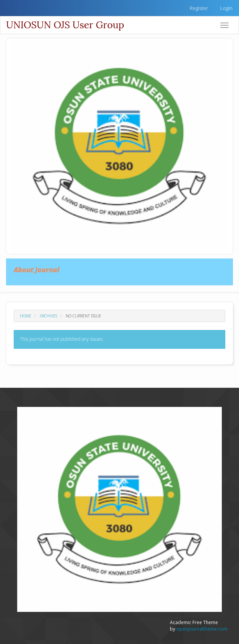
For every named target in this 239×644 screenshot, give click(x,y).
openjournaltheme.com (202, 629)
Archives (48, 316)
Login (226, 8)
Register (199, 8)
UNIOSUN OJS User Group (65, 25)
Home (26, 316)
